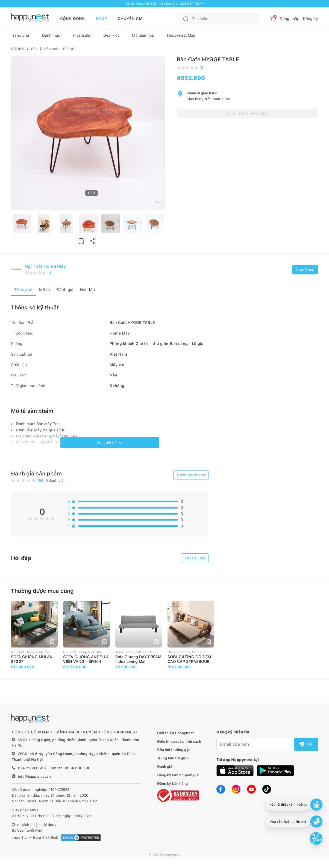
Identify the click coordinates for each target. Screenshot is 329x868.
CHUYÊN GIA (130, 19)
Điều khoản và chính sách (179, 744)
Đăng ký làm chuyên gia (178, 778)
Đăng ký (310, 19)
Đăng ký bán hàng (172, 787)
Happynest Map (181, 37)
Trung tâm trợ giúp (173, 761)
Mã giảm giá (143, 37)
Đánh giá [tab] (67, 293)
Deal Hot (111, 37)
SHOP (101, 19)
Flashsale (82, 37)
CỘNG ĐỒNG (73, 19)
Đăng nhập (290, 19)
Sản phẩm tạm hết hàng (247, 116)
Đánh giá (165, 770)
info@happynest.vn (34, 780)
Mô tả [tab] (45, 293)
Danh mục (51, 37)
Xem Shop (305, 272)
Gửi (306, 747)
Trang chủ (20, 37)
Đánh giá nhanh (191, 478)
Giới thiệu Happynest (175, 736)
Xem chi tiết (110, 446)
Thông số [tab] (24, 293)
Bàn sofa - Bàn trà (60, 51)
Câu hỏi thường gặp (174, 753)
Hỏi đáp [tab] (91, 293)
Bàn (34, 51)
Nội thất (18, 51)
